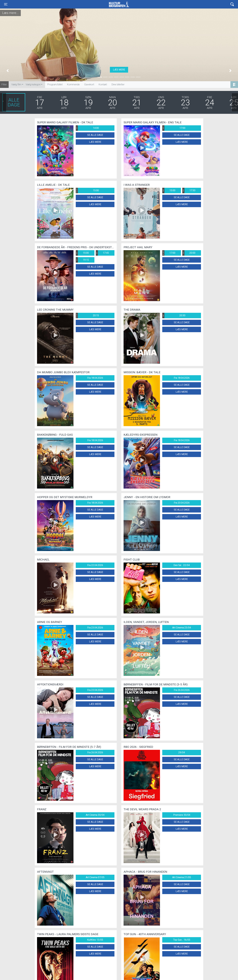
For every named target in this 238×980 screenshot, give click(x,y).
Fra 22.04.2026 (95, 565)
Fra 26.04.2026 (182, 690)
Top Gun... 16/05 (182, 940)
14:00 (87, 128)
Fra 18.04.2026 (95, 378)
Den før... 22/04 (182, 565)
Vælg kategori (33, 84)
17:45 (102, 253)
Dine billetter (118, 84)
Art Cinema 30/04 (95, 815)
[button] (8, 71)
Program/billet (55, 84)
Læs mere (119, 70)
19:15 (82, 260)
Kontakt (103, 84)
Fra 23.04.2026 (95, 628)
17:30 (189, 190)
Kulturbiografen (119, 4)
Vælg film (16, 84)
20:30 (174, 316)
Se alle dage (95, 135)
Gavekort (89, 84)
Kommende (73, 84)
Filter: (4, 84)
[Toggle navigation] (6, 4)
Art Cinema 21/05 (182, 877)
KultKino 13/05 (95, 940)
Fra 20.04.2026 (182, 503)
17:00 (174, 128)
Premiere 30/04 (182, 815)
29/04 (182, 752)
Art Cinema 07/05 (95, 877)
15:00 (87, 190)
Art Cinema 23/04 (182, 628)
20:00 (189, 253)
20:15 (87, 316)
